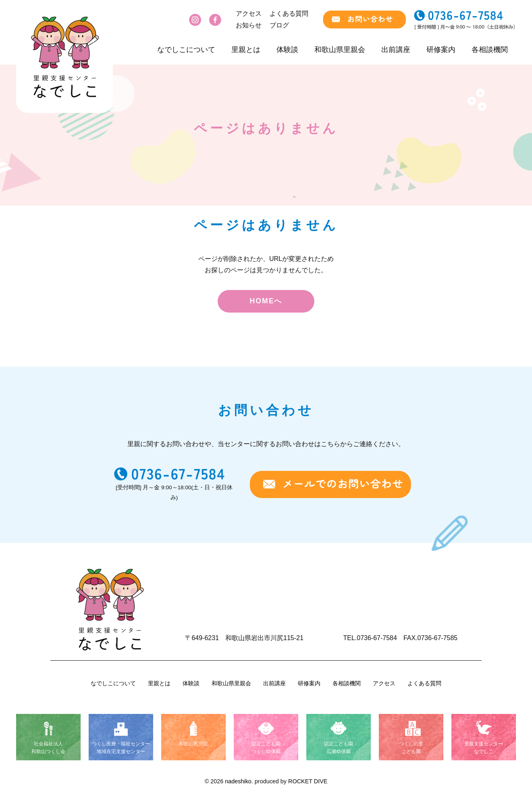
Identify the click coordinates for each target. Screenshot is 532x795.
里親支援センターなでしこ (484, 748)
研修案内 (441, 50)
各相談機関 (490, 50)
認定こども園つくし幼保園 (266, 748)
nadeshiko (238, 781)
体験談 (287, 50)
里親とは (246, 50)
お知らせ (249, 25)
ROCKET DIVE (308, 781)
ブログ (279, 25)
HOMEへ (266, 301)
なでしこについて (186, 50)
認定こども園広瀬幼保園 (339, 748)
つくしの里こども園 (411, 748)
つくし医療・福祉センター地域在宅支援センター (121, 748)
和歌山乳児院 (193, 744)
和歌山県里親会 (340, 50)
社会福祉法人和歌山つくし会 (48, 748)
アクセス (249, 14)
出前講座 (396, 50)
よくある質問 (289, 14)
